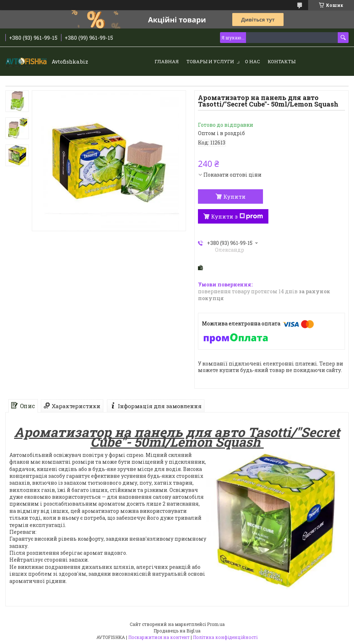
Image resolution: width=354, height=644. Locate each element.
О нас (252, 61)
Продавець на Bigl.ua (177, 631)
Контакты (282, 61)
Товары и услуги (210, 61)
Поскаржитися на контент (159, 637)
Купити (234, 196)
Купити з (237, 216)
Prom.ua (216, 624)
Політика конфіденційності (225, 637)
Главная (167, 61)
